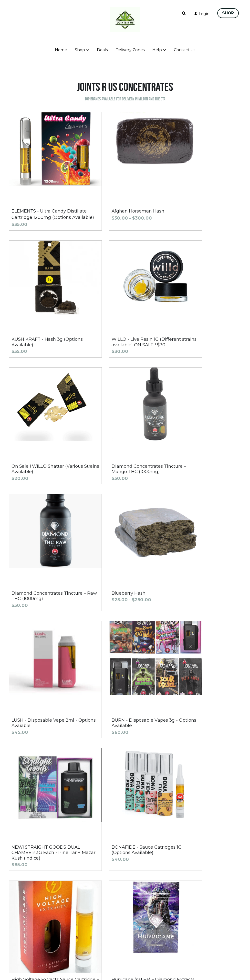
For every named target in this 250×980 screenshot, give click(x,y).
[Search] (184, 14)
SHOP (228, 13)
